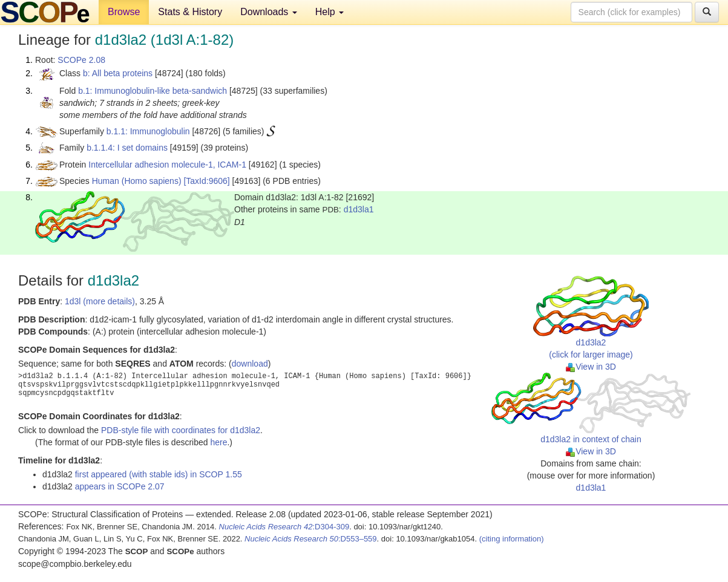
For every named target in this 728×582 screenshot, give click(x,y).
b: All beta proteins (118, 73)
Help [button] (330, 12)
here (218, 442)
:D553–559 (311, 539)
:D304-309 (284, 527)
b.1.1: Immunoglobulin (148, 131)
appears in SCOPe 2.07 (120, 486)
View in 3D (591, 367)
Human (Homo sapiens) (137, 181)
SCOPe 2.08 (81, 60)
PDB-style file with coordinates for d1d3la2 (181, 430)
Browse (124, 12)
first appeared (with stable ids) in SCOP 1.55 (159, 474)
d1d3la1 (359, 209)
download (250, 364)
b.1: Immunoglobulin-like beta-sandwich (152, 91)
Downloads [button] (269, 12)
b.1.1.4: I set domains (127, 148)
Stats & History (190, 12)
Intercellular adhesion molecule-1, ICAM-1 (167, 165)
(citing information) (512, 539)
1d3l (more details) (100, 301)
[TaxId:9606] (206, 181)
